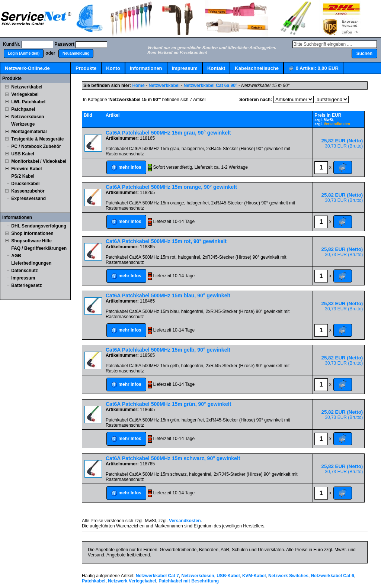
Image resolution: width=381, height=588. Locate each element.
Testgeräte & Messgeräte (37, 139)
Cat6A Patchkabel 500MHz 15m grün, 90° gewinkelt (168, 404)
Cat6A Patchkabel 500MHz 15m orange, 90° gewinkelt (171, 187)
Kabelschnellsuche (257, 68)
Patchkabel (94, 581)
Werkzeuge (23, 124)
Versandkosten (337, 124)
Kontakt (216, 68)
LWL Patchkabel (28, 102)
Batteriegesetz (26, 285)
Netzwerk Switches (288, 576)
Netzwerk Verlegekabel (132, 581)
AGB (16, 256)
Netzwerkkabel (27, 87)
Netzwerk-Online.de (27, 68)
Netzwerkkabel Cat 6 (333, 576)
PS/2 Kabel (23, 176)
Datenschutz (24, 271)
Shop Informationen (32, 233)
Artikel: (313, 69)
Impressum (185, 68)
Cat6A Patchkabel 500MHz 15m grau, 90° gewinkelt (168, 133)
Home (138, 85)
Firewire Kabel (26, 169)
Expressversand (28, 198)
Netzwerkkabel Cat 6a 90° (210, 85)
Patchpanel (23, 109)
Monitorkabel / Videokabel (39, 161)
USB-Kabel (228, 576)
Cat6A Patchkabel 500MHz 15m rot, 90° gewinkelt (166, 241)
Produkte (86, 68)
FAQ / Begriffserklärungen (39, 248)
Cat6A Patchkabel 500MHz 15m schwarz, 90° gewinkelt (173, 458)
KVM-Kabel (254, 576)
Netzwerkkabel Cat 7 (157, 576)
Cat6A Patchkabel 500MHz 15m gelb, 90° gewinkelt (168, 350)
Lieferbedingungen (31, 263)
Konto (113, 68)
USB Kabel (23, 154)
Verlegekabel (25, 94)
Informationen (146, 68)
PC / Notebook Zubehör (36, 146)
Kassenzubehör (28, 191)
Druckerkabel (25, 184)
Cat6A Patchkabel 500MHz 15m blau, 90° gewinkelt (168, 295)
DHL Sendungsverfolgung (39, 226)
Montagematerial (29, 132)
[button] (24, 54)
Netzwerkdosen (28, 117)
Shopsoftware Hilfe (31, 241)
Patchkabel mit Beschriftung (189, 581)
